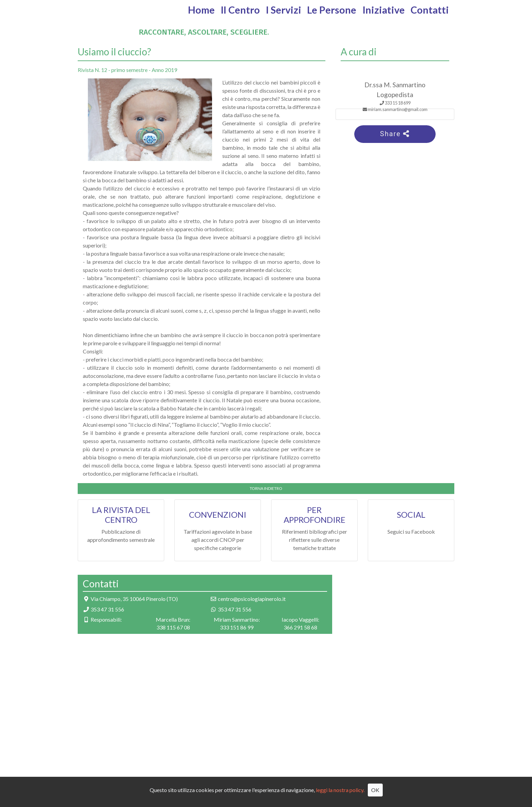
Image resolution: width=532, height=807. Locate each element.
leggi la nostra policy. (340, 790)
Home (201, 10)
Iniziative (384, 10)
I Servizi (283, 10)
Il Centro (240, 10)
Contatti (430, 10)
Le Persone (332, 10)
